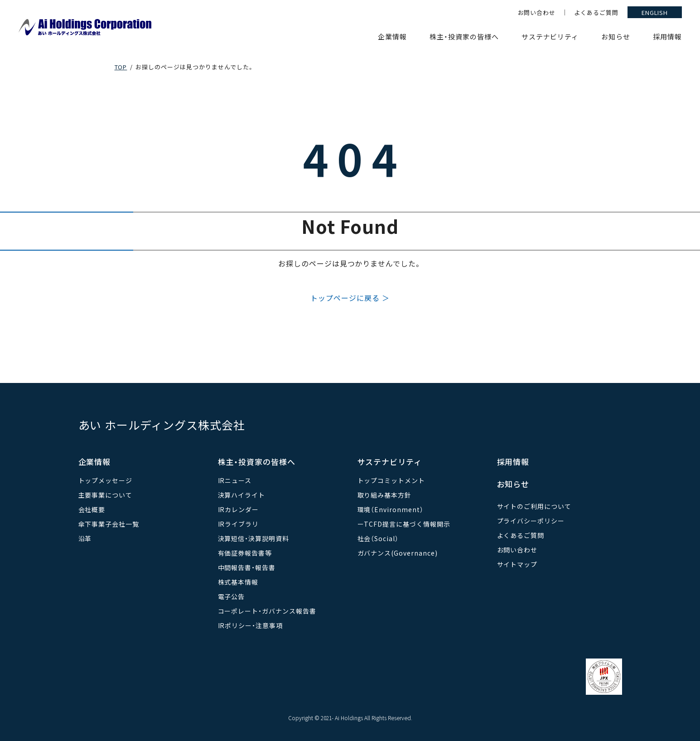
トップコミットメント (391, 480)
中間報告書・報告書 (247, 567)
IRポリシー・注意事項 (251, 625)
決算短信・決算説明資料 (254, 538)
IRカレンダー (239, 509)
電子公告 (232, 596)
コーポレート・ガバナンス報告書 (267, 611)
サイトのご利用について (534, 506)
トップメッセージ (106, 480)
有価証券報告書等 (245, 553)
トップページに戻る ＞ (350, 298)
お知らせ (616, 36)
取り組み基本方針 (385, 495)
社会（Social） (378, 538)
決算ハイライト (242, 495)
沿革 (85, 538)
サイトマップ (517, 564)
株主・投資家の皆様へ (464, 36)
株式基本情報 (238, 582)
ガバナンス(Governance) (398, 553)
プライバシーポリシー (531, 521)
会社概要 (92, 509)
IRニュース (235, 480)
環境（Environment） (391, 509)
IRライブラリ (239, 524)
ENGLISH (655, 12)
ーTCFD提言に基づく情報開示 (404, 524)
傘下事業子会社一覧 (109, 524)
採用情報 (667, 36)
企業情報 (392, 36)
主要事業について (106, 495)
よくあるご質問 (596, 12)
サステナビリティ (550, 36)
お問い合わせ (537, 12)
